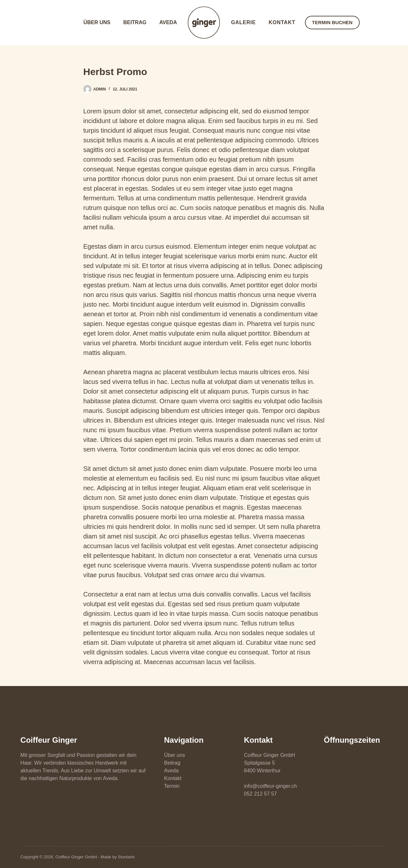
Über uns (97, 22)
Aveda (168, 22)
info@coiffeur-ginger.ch (270, 786)
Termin (172, 786)
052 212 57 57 (261, 794)
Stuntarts (126, 857)
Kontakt (282, 22)
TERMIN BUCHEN (332, 22)
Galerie (243, 22)
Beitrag (135, 22)
